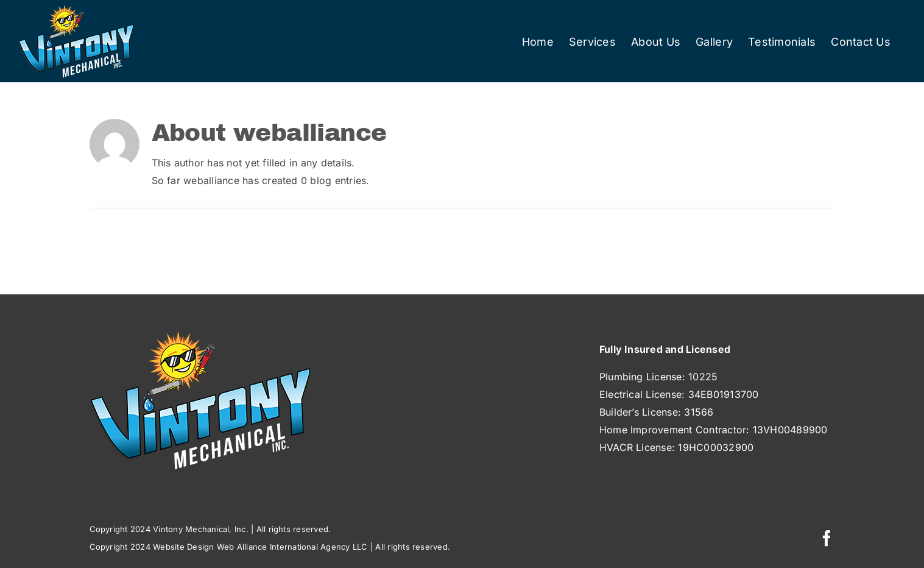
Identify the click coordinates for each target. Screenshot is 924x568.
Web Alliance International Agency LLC (292, 547)
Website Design (183, 547)
